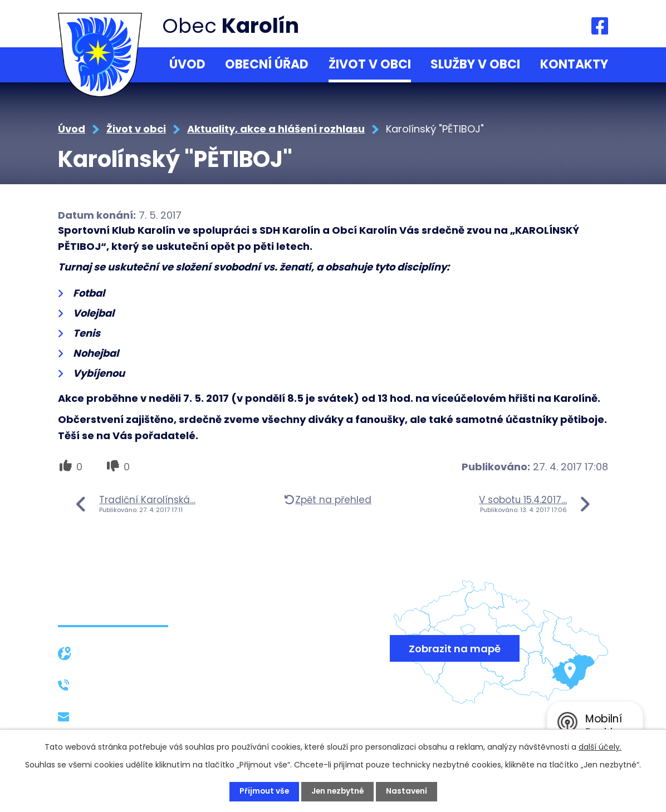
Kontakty (574, 64)
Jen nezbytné (337, 791)
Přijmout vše (263, 791)
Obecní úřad (267, 64)
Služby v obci (475, 64)
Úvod (187, 64)
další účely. (600, 747)
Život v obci (370, 64)
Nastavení (408, 791)
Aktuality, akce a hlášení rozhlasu (276, 129)
